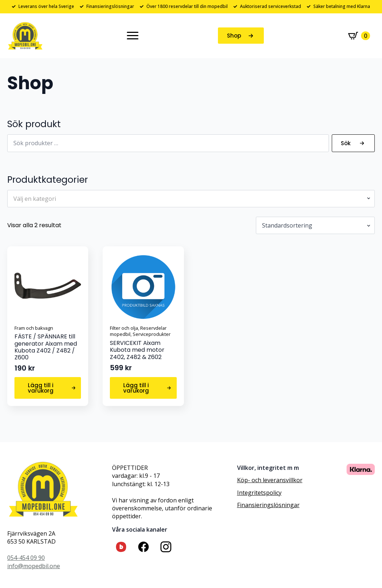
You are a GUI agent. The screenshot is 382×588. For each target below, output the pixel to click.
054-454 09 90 (26, 558)
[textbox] (188, 199)
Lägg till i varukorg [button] (41, 388)
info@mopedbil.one (34, 566)
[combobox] (191, 199)
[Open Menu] (133, 36)
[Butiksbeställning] (315, 225)
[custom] (121, 547)
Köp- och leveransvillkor (270, 480)
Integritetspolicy (259, 493)
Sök (346, 143)
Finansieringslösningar (268, 505)
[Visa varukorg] (359, 36)
